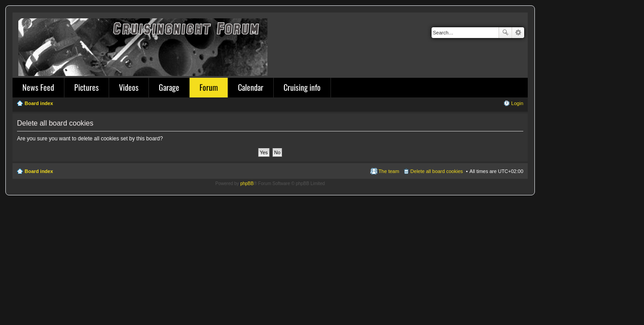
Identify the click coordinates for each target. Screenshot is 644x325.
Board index (39, 171)
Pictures (87, 87)
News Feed (38, 87)
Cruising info (302, 87)
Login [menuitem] (517, 103)
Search (505, 33)
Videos (129, 87)
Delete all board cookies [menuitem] (437, 171)
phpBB (247, 184)
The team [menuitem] (389, 171)
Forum (209, 87)
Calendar (251, 87)
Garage (169, 87)
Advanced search (518, 33)
